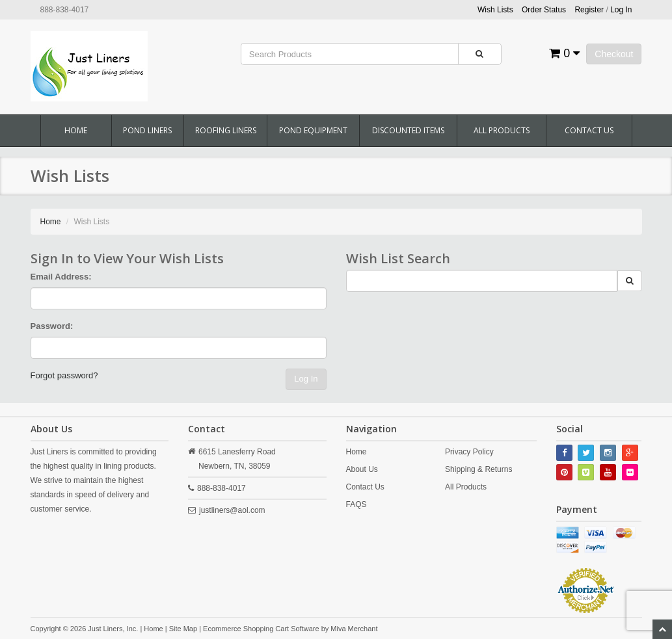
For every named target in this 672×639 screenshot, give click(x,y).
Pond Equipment (313, 130)
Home (76, 130)
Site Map (183, 629)
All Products (502, 130)
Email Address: (61, 277)
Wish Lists (495, 10)
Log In (306, 379)
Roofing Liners (226, 130)
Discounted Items (408, 130)
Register (589, 10)
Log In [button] (621, 10)
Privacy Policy (469, 452)
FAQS (356, 504)
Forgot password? (64, 375)
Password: (52, 326)
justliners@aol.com (232, 510)
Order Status (544, 10)
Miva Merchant (354, 629)
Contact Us (589, 130)
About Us (362, 469)
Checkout (614, 54)
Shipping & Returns (478, 469)
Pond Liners (147, 130)
